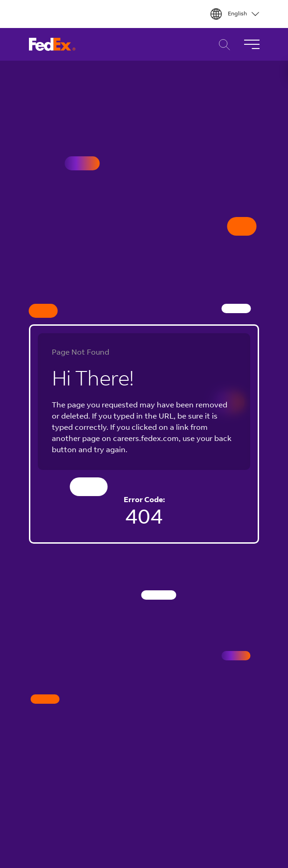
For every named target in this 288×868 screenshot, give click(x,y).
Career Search (222, 45)
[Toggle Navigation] (252, 44)
